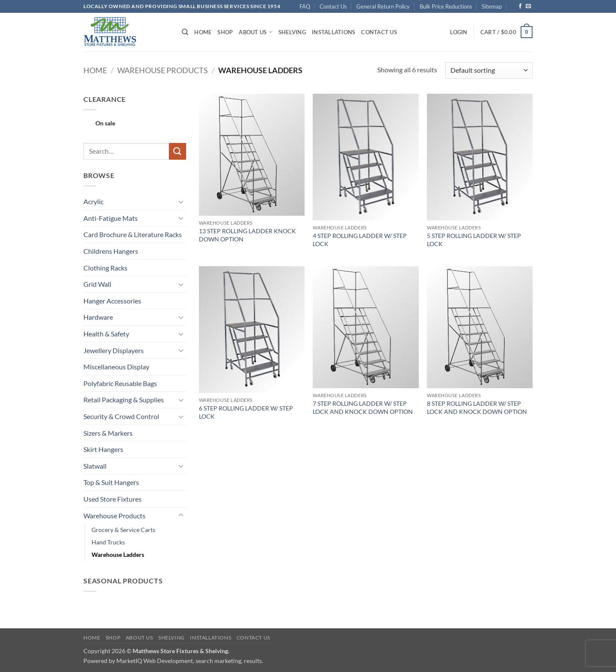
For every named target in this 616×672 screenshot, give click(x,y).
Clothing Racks (105, 268)
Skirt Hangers (103, 449)
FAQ (305, 6)
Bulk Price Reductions (446, 6)
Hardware (98, 317)
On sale (105, 123)
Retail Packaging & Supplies (124, 400)
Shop (225, 32)
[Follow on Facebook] (520, 6)
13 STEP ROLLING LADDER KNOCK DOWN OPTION (247, 235)
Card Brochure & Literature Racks (133, 234)
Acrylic (93, 201)
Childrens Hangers (111, 251)
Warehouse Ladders (118, 555)
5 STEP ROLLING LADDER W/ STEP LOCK (474, 240)
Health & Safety (106, 334)
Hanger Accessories (112, 301)
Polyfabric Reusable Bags (120, 383)
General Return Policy (383, 6)
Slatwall (95, 466)
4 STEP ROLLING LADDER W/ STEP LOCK (360, 240)
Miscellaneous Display (116, 367)
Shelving (292, 32)
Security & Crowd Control (121, 416)
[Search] (185, 32)
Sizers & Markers (108, 433)
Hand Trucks (108, 542)
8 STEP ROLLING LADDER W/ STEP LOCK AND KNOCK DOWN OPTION (477, 407)
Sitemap (492, 6)
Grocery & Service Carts (123, 530)
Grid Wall (97, 284)
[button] (459, 32)
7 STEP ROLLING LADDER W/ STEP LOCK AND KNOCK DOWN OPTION (363, 407)
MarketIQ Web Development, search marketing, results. (190, 661)
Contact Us (333, 6)
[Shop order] (489, 70)
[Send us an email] (528, 6)
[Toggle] (181, 202)
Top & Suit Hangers (111, 482)
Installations (333, 32)
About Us (256, 32)
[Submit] (178, 151)
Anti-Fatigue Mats (111, 218)
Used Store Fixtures (113, 499)
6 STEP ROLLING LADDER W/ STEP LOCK (246, 412)
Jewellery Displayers (114, 350)
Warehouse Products (163, 70)
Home (203, 32)
